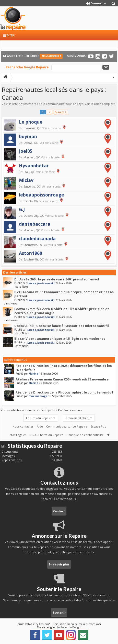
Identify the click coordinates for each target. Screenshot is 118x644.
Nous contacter (23, 426)
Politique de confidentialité (85, 435)
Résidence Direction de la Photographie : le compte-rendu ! (64, 392)
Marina (33, 374)
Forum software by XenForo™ (34, 624)
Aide (40, 426)
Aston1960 (31, 253)
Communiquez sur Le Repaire (67, 426)
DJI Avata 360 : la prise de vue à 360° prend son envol (57, 279)
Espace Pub (98, 426)
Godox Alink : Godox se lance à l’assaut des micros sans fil (62, 326)
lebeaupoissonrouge (42, 195)
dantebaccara (35, 224)
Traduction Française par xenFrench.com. (78, 624)
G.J (22, 209)
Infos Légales (17, 435)
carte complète (105, 104)
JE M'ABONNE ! (51, 56)
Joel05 (26, 151)
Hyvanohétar (34, 166)
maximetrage (38, 396)
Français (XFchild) (78, 418)
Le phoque (31, 122)
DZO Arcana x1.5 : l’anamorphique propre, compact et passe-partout (64, 294)
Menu (9, 35)
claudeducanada (37, 238)
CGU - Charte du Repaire (46, 435)
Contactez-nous (70, 410)
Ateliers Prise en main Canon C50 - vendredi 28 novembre (62, 379)
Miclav (26, 180)
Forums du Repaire (39, 418)
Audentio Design (70, 627)
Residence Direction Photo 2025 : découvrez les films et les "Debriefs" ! (64, 368)
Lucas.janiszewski (41, 283)
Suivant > (61, 112)
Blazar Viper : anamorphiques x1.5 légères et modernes (60, 339)
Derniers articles (15, 272)
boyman (28, 136)
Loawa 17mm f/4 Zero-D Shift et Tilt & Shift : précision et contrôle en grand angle (62, 311)
